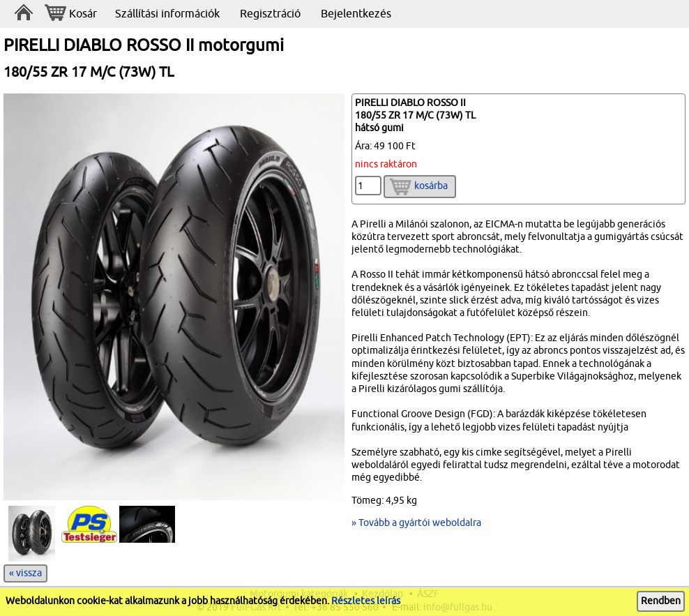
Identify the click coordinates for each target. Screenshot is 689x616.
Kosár (71, 14)
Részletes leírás (366, 601)
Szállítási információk (167, 14)
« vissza (25, 573)
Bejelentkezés (356, 14)
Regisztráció (270, 14)
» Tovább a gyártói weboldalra (416, 523)
